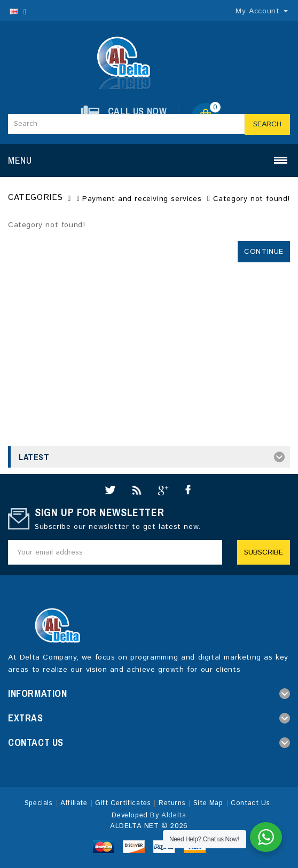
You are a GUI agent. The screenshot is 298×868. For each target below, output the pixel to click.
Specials (39, 803)
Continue (264, 252)
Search (267, 124)
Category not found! (252, 199)
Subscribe (264, 552)
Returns (172, 803)
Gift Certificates (123, 803)
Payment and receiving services (142, 199)
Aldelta (174, 815)
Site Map (208, 803)
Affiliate (74, 803)
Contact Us (250, 803)
